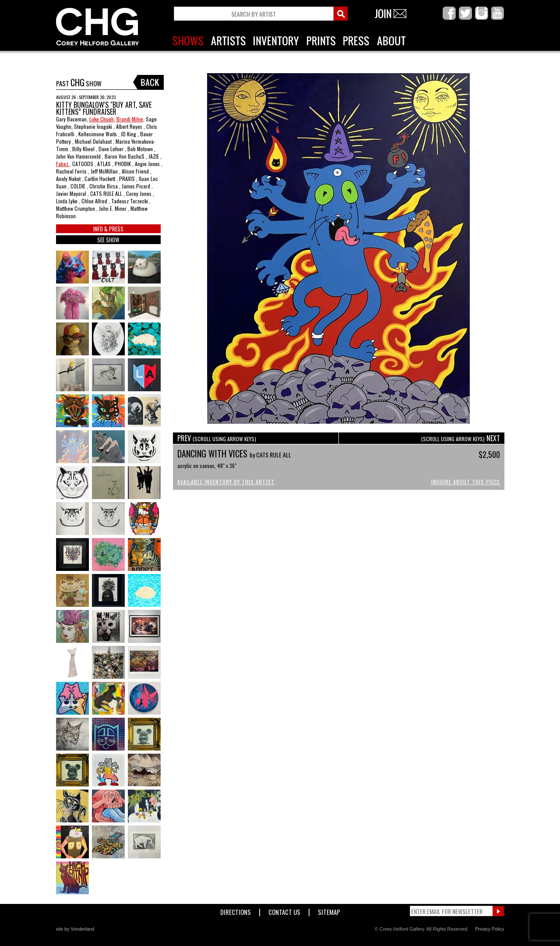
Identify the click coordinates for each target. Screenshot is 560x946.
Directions (236, 910)
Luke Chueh (102, 119)
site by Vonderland (75, 929)
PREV (217, 438)
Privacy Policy (490, 929)
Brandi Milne (130, 119)
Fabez (63, 164)
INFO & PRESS (108, 229)
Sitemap (329, 910)
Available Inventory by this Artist (226, 482)
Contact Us (284, 910)
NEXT (461, 438)
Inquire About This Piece (466, 482)
